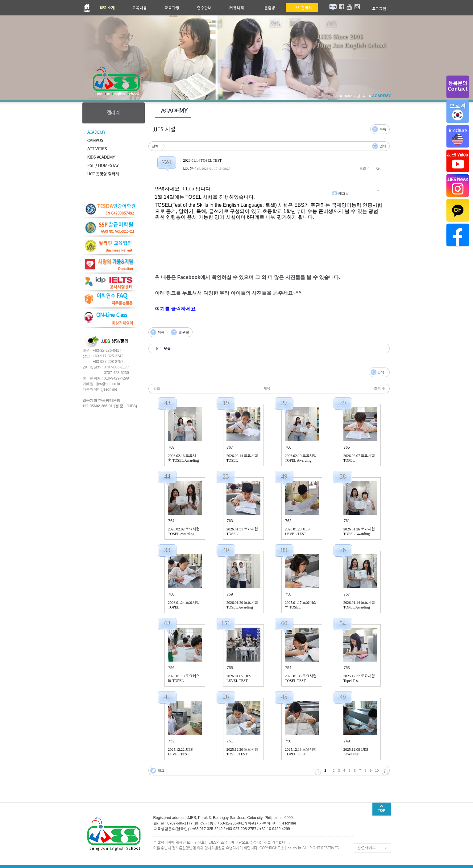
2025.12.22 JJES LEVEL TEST (180, 752)
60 (284, 623)
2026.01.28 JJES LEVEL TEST (297, 532)
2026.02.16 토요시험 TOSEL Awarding (183, 458)
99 (284, 550)
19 (226, 403)
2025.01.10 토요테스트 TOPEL (184, 678)
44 (167, 476)
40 (226, 550)
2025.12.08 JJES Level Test (356, 752)
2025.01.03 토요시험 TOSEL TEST (301, 678)
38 (343, 476)
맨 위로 (184, 332)
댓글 (372, 126)
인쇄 (383, 146)
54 (343, 623)
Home (347, 96)
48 (167, 403)
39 (343, 403)
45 (284, 697)
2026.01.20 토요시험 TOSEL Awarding (242, 605)
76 (343, 550)
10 (377, 770)
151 (226, 623)
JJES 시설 (164, 129)
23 (226, 476)
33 (167, 550)
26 (226, 697)
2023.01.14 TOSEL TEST (203, 160)
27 (284, 403)
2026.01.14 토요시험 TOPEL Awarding (359, 605)
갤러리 (362, 96)
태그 (344, 193)
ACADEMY (382, 96)
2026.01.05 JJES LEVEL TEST (239, 678)
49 (284, 476)
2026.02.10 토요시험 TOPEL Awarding (301, 458)
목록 (383, 129)
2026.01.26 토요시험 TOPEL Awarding (359, 532)
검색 (381, 372)
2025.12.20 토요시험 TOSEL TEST (242, 752)
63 (167, 623)
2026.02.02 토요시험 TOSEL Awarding (184, 532)
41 (167, 697)
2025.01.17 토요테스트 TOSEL (301, 605)
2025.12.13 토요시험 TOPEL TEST (301, 752)
